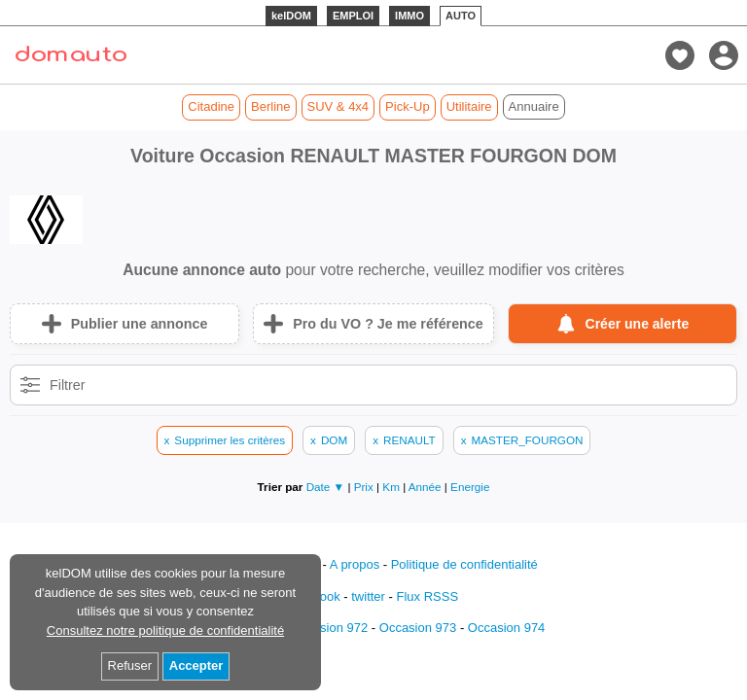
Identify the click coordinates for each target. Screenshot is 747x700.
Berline (270, 106)
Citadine (211, 106)
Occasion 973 (418, 628)
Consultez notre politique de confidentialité (165, 630)
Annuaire (534, 106)
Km (392, 487)
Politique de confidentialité (464, 564)
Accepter (196, 665)
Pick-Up (408, 106)
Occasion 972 (330, 628)
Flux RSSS (427, 596)
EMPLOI (353, 16)
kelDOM (291, 16)
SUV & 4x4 (338, 106)
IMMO (409, 16)
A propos (355, 564)
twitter (368, 596)
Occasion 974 (507, 628)
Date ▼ (326, 487)
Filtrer (68, 385)
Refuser (130, 665)
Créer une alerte (638, 324)
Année (427, 487)
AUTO (461, 16)
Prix (365, 487)
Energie (470, 487)
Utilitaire (469, 106)
